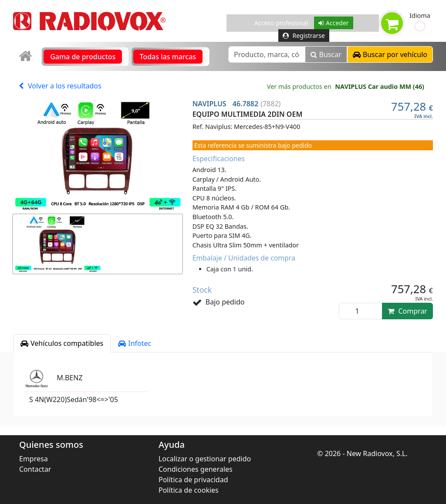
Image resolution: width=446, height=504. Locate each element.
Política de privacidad (193, 480)
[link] (26, 56)
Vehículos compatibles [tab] (62, 343)
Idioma (420, 15)
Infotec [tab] (135, 343)
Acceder (334, 23)
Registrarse (304, 36)
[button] (420, 26)
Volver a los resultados (60, 86)
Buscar (326, 54)
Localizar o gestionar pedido (205, 459)
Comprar (407, 311)
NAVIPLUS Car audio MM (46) (380, 86)
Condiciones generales (196, 469)
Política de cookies (189, 490)
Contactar (35, 469)
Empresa (34, 459)
